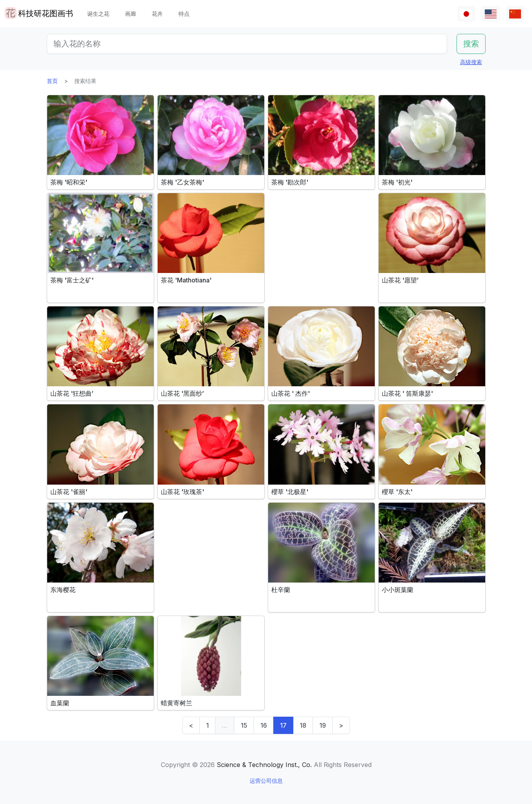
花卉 (157, 14)
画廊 (131, 14)
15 (244, 725)
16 (264, 725)
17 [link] (283, 725)
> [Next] (341, 725)
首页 (52, 81)
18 (303, 725)
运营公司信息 (266, 781)
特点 (184, 14)
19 (323, 725)
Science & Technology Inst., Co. (264, 765)
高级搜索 (471, 62)
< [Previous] (191, 725)
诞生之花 (98, 14)
